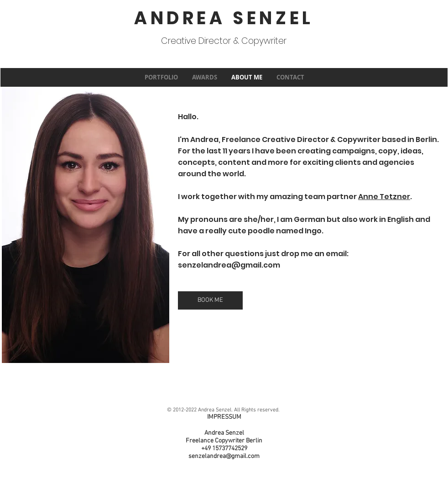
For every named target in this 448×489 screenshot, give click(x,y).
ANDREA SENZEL (224, 18)
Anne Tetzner (384, 197)
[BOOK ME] (210, 300)
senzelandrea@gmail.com (229, 265)
